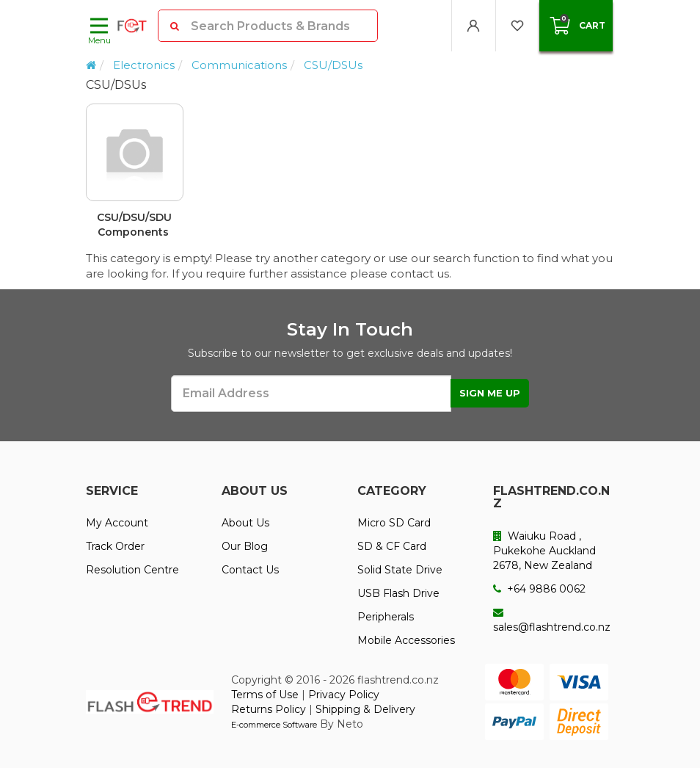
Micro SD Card (394, 523)
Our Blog (245, 546)
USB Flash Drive (398, 593)
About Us (245, 523)
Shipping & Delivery (365, 709)
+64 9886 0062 (539, 589)
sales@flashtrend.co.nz (552, 620)
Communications (239, 65)
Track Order (115, 546)
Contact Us (250, 570)
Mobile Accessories (406, 640)
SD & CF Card (392, 546)
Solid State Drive (400, 570)
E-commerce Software (274, 725)
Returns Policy (269, 709)
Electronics (144, 65)
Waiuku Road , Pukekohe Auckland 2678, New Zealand (544, 551)
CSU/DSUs (333, 65)
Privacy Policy (344, 695)
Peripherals (386, 617)
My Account (117, 523)
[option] (350, 177)
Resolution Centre (132, 570)
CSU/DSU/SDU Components (134, 225)
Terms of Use (265, 695)
